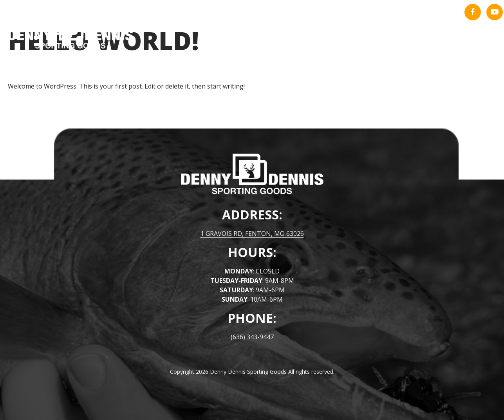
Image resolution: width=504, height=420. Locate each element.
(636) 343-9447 (252, 337)
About (430, 43)
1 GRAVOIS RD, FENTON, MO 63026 (252, 234)
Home (394, 43)
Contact (473, 43)
